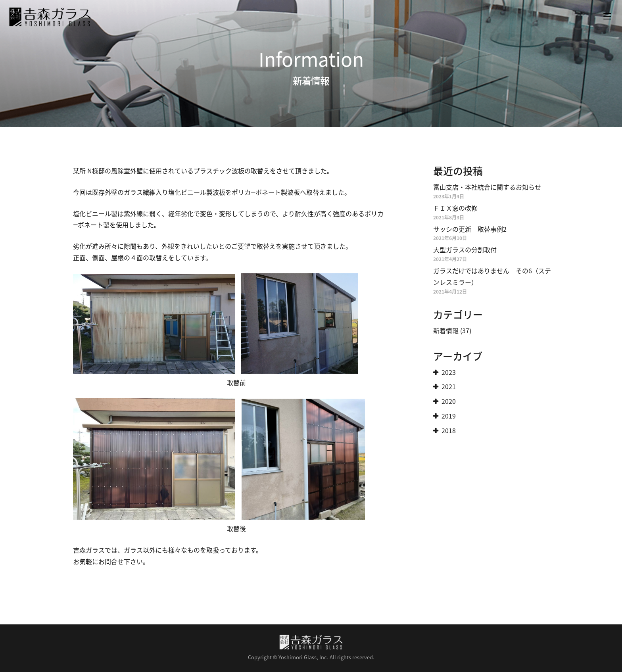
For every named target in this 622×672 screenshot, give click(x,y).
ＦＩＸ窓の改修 (455, 208)
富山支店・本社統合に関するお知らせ (487, 187)
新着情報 (446, 330)
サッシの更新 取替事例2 (470, 229)
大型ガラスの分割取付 (465, 250)
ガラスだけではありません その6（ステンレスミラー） (492, 276)
